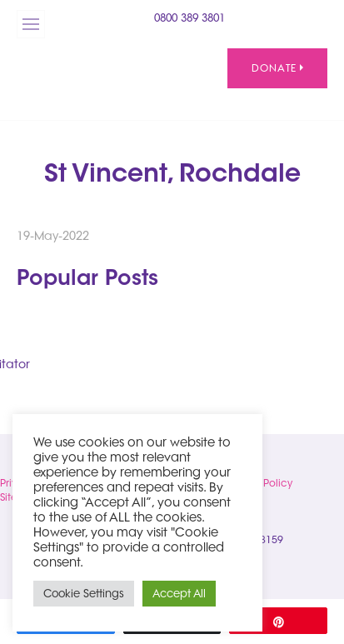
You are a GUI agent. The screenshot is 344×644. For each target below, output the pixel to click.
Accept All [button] (179, 593)
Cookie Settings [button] (84, 593)
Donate (277, 68)
